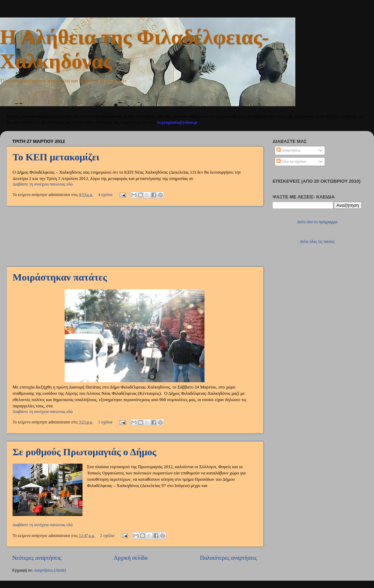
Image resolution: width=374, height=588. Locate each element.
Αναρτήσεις (289, 150)
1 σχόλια (105, 422)
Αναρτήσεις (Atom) (50, 570)
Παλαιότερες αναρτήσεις (228, 558)
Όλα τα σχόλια (291, 162)
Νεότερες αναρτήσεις (37, 558)
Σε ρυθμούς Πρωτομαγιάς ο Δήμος (84, 452)
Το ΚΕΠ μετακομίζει (56, 157)
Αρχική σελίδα (131, 558)
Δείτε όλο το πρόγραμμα (317, 222)
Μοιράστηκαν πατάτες (60, 277)
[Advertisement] (135, 236)
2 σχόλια (107, 536)
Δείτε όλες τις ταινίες (317, 242)
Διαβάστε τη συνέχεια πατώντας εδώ (43, 184)
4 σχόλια (105, 195)
